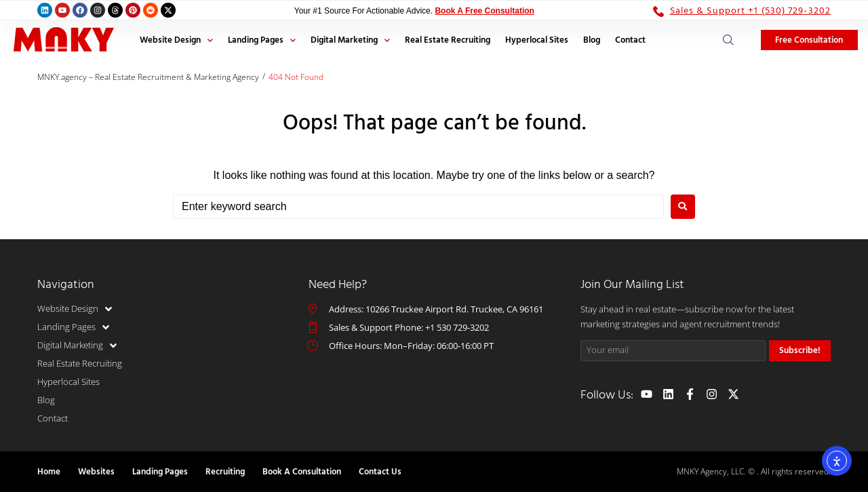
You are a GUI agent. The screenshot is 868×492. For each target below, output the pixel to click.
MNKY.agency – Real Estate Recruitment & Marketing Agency (148, 77)
